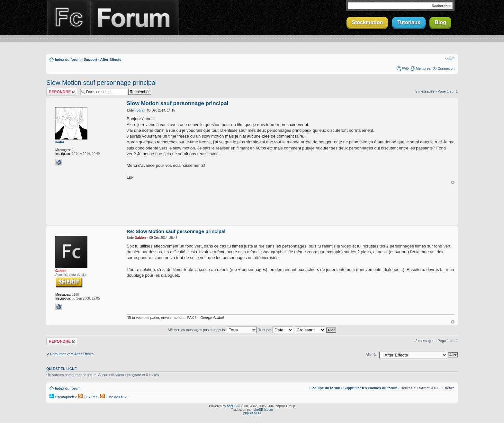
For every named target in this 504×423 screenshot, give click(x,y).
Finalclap (68, 18)
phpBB (232, 406)
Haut (453, 182)
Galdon (61, 271)
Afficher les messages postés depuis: (212, 330)
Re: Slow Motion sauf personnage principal (176, 231)
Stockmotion (367, 22)
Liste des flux (113, 397)
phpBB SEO (252, 413)
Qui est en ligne (62, 369)
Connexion (446, 68)
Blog (440, 22)
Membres (423, 68)
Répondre (62, 92)
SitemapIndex (63, 397)
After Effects (111, 59)
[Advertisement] (252, 205)
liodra (60, 142)
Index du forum (68, 59)
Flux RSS (88, 397)
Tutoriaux (409, 22)
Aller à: (371, 355)
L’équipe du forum (325, 388)
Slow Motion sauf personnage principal (102, 83)
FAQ (405, 68)
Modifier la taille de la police (450, 58)
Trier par (275, 330)
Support (90, 59)
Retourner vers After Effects (72, 354)
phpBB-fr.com (263, 410)
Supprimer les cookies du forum (370, 388)
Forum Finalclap (134, 18)
